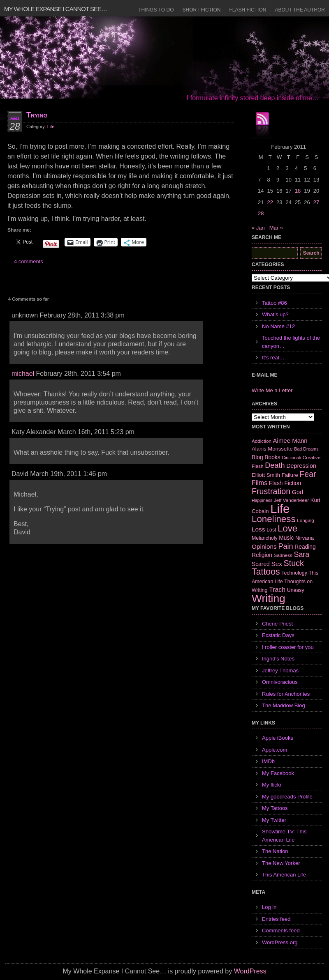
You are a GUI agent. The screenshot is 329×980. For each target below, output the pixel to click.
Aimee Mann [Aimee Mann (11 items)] (290, 441)
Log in (269, 907)
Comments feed (281, 931)
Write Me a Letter (272, 390)
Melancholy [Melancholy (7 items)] (265, 538)
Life (51, 127)
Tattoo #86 (275, 303)
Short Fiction (202, 10)
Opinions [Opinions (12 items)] (264, 546)
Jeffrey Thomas (280, 671)
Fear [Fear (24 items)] (308, 474)
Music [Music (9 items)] (286, 538)
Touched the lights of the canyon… (291, 342)
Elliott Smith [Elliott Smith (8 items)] (266, 475)
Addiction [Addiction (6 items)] (262, 441)
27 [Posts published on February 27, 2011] (316, 202)
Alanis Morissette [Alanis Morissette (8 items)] (272, 449)
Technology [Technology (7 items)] (294, 573)
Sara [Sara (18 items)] (302, 554)
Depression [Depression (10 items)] (301, 466)
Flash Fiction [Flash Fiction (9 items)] (285, 483)
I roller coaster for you (288, 647)
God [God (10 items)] (298, 492)
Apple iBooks (278, 738)
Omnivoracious (280, 682)
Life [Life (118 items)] (280, 509)
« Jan (258, 228)
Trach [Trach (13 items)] (277, 590)
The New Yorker (281, 863)
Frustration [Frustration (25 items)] (271, 491)
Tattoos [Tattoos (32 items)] (266, 572)
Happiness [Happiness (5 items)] (262, 500)
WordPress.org (280, 942)
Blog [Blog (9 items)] (257, 457)
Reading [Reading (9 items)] (305, 547)
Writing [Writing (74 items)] (269, 598)
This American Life (284, 875)
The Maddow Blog (284, 705)
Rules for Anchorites (286, 694)
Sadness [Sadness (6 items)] (283, 555)
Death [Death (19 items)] (275, 465)
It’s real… (273, 358)
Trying (37, 115)
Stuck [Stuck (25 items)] (294, 563)
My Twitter (274, 820)
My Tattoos (275, 808)
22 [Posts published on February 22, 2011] (270, 202)
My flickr (272, 785)
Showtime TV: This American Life (284, 836)
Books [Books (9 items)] (272, 457)
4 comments (29, 261)
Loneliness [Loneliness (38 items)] (274, 519)
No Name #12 (278, 326)
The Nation (275, 851)
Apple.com (275, 750)
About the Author (300, 10)
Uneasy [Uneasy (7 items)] (296, 590)
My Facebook (278, 773)
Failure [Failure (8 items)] (290, 475)
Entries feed (276, 919)
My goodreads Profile (287, 797)
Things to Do (156, 10)
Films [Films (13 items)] (259, 483)
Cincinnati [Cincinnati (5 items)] (291, 458)
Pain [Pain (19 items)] (285, 546)
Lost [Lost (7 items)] (271, 530)
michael (23, 374)
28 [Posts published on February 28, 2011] (261, 213)
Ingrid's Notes (278, 659)
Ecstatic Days (278, 635)
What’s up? (275, 314)
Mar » (276, 228)
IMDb (268, 761)
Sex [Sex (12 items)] (277, 564)
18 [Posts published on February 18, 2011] (298, 191)
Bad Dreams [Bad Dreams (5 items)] (306, 449)
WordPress (250, 971)
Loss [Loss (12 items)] (258, 529)
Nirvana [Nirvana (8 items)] (305, 538)
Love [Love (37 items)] (287, 528)
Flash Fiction (248, 10)
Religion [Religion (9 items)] (262, 555)
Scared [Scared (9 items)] (261, 564)
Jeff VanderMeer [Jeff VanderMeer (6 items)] (291, 500)
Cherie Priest (277, 624)
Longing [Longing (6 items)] (306, 520)
